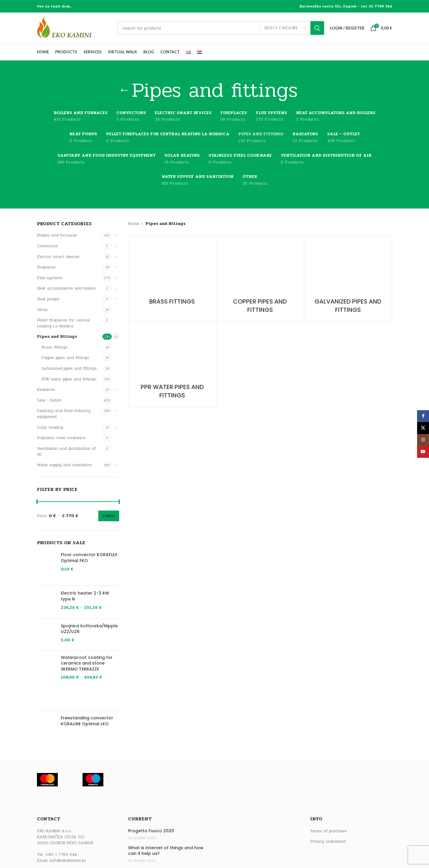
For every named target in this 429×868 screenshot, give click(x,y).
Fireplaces (46, 267)
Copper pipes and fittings (65, 358)
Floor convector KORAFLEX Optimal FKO (89, 558)
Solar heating (50, 427)
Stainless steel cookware (61, 438)
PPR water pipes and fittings (69, 379)
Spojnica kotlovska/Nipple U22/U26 (89, 629)
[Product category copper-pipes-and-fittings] (260, 279)
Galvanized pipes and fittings (69, 368)
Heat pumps (48, 299)
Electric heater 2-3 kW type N (85, 596)
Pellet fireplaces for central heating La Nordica (63, 323)
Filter (109, 516)
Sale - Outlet (49, 400)
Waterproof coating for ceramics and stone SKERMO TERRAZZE (87, 663)
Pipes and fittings (57, 336)
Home (133, 224)
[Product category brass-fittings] (172, 275)
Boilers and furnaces (57, 235)
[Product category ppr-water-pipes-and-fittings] (172, 364)
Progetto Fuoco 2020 (151, 831)
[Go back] (124, 91)
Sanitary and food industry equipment (64, 414)
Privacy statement (328, 841)
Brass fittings (55, 347)
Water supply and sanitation (64, 465)
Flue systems (50, 278)
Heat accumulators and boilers (66, 288)
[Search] (221, 28)
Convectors (48, 246)
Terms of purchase (328, 831)
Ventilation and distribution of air (66, 451)
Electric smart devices (58, 257)
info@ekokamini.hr (68, 860)
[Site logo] (74, 28)
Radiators (46, 389)
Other (42, 310)
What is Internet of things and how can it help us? (166, 851)
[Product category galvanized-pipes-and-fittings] (348, 279)
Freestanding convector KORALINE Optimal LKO (87, 721)
